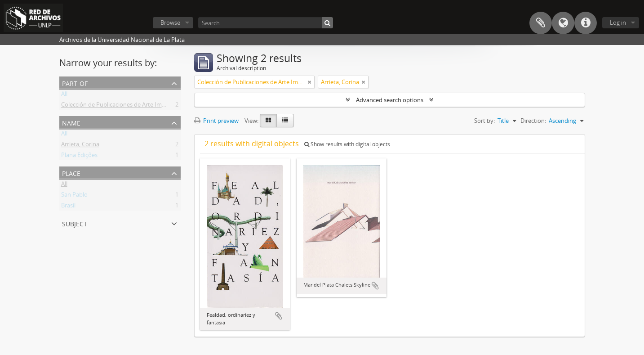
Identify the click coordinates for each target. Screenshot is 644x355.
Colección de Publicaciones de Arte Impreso (119, 106)
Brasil (68, 207)
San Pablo (74, 196)
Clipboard (541, 23)
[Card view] (268, 121)
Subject (75, 223)
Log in (618, 22)
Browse (170, 22)
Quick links (586, 23)
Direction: (533, 121)
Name (71, 122)
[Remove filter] (310, 82)
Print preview (216, 121)
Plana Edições (79, 157)
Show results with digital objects (347, 144)
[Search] (266, 23)
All (64, 95)
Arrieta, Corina (80, 146)
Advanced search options (390, 100)
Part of (75, 83)
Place (71, 173)
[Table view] (285, 121)
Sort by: (484, 121)
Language (563, 23)
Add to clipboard (279, 316)
